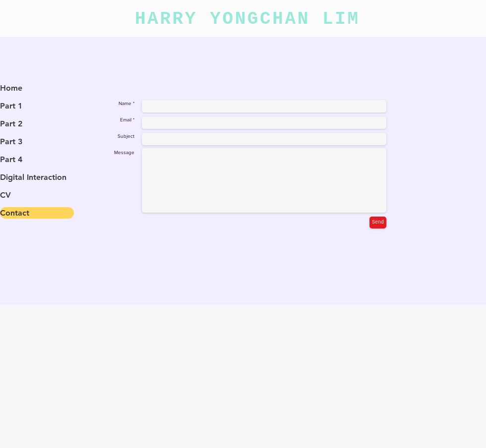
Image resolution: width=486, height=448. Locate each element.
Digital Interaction (33, 177)
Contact (15, 213)
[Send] (378, 223)
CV (5, 195)
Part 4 (11, 159)
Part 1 (11, 106)
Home (11, 88)
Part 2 (11, 124)
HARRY (172, 19)
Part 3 (11, 141)
